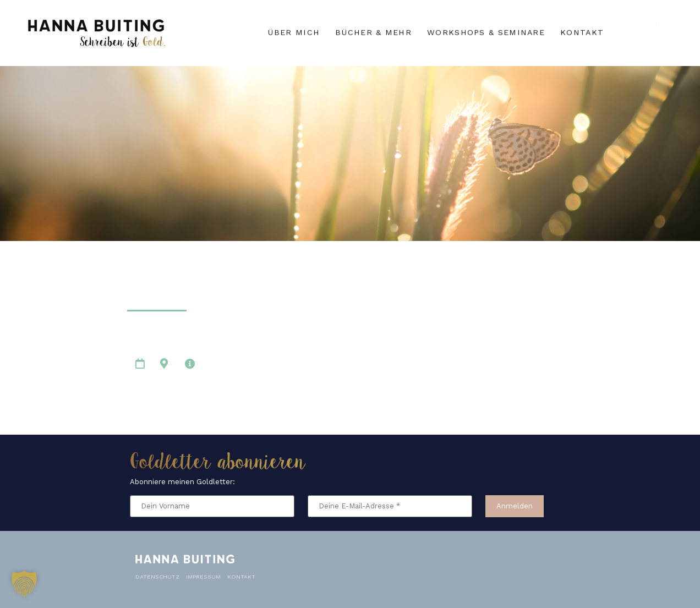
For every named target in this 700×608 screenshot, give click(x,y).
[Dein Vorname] (212, 506)
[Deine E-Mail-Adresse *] (390, 506)
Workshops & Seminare (486, 31)
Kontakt (582, 31)
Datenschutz (157, 574)
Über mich (294, 31)
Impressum (203, 574)
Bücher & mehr (373, 31)
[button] (24, 584)
